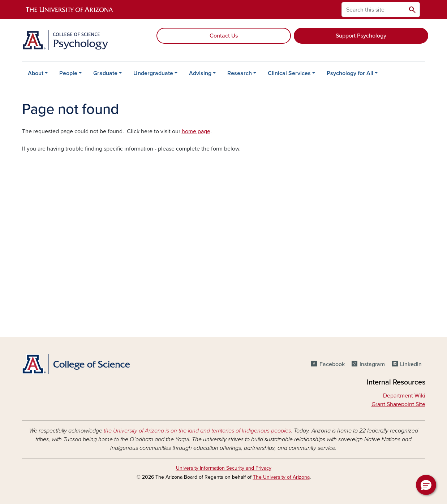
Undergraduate (153, 73)
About (36, 73)
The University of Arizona (281, 477)
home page (196, 131)
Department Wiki (404, 396)
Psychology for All (350, 73)
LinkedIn (411, 364)
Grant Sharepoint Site (398, 404)
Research (240, 73)
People (68, 73)
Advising (200, 73)
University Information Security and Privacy (224, 468)
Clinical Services (289, 73)
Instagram (372, 364)
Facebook (332, 364)
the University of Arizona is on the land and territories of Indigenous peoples (197, 431)
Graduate (105, 73)
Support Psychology (361, 36)
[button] (426, 485)
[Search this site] (373, 10)
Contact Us (224, 36)
